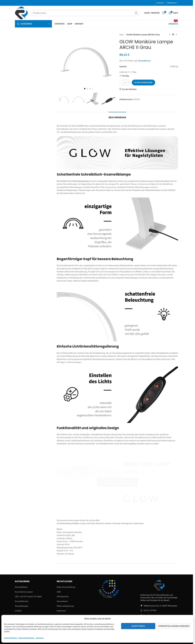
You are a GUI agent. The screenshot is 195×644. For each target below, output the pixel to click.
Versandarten (62, 601)
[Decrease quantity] (121, 83)
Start (121, 34)
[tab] (117, 116)
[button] (60, 100)
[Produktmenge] (125, 83)
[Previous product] (170, 35)
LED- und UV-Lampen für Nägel (28, 596)
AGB (59, 592)
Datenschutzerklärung (26, 638)
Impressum (40, 638)
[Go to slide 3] (90, 89)
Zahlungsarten (63, 596)
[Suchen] (85, 13)
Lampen (18, 611)
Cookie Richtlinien (11, 638)
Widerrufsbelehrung (65, 606)
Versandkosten (144, 61)
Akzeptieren (138, 626)
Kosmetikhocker (22, 601)
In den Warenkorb (143, 83)
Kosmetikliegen (21, 587)
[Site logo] (21, 13)
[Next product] (176, 35)
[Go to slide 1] (85, 89)
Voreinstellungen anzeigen (174, 626)
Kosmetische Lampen (24, 592)
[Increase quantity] (129, 83)
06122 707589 (150, 610)
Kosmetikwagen (22, 606)
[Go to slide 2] (87, 89)
